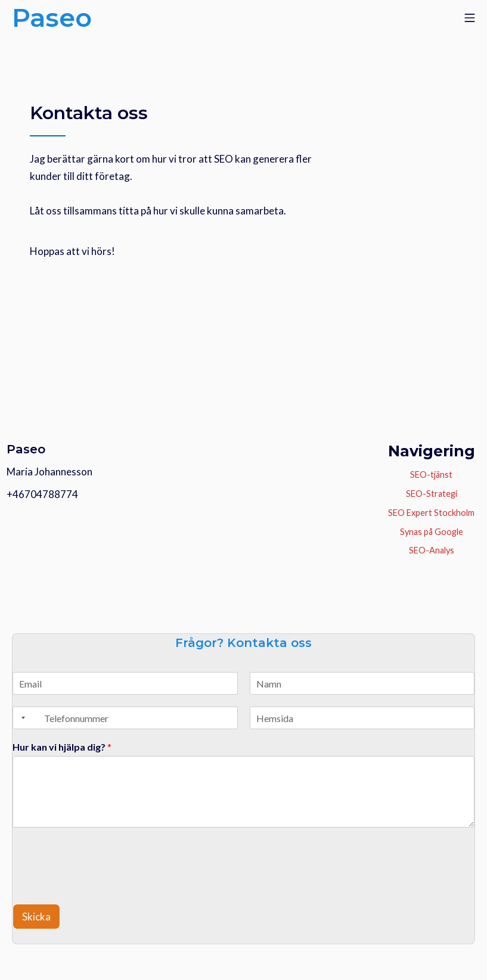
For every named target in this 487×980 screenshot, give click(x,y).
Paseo (26, 449)
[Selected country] (21, 718)
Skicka (36, 917)
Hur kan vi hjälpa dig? (62, 747)
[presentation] (82, 874)
